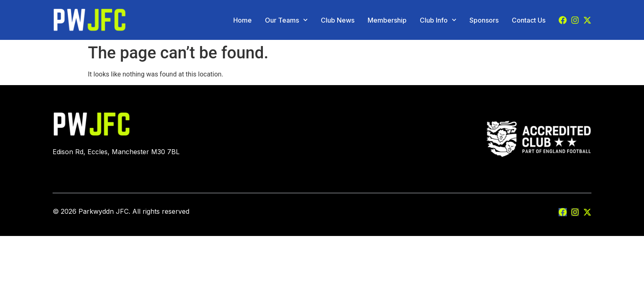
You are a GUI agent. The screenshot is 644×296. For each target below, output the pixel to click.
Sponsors (484, 20)
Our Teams (286, 20)
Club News (338, 20)
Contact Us (529, 20)
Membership (387, 20)
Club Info (438, 20)
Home (243, 20)
